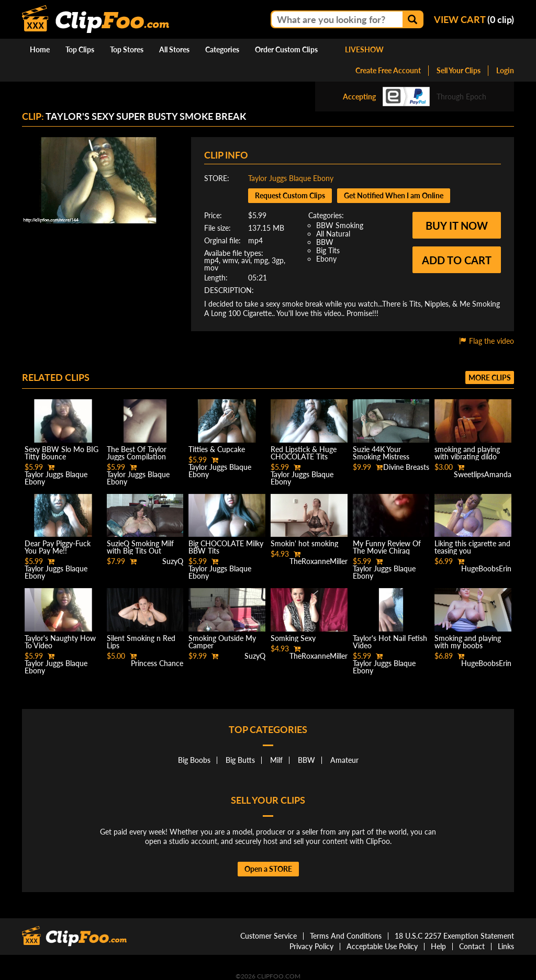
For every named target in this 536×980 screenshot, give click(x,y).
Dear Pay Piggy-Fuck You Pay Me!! (58, 547)
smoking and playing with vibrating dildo (467, 453)
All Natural (333, 234)
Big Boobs (194, 760)
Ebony (326, 259)
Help (438, 946)
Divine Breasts (406, 467)
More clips (490, 378)
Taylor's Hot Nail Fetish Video (390, 642)
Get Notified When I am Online (394, 195)
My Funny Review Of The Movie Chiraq (387, 547)
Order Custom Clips (286, 49)
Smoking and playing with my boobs (468, 642)
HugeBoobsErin (486, 568)
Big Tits (328, 250)
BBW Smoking (340, 225)
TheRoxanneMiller (319, 561)
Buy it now (457, 226)
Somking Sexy (293, 638)
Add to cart (457, 260)
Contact (472, 946)
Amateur (344, 760)
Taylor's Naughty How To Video (60, 642)
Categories (222, 49)
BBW (325, 242)
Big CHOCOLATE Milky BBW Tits (226, 547)
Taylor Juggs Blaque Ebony (291, 178)
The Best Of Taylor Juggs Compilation (137, 453)
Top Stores (127, 49)
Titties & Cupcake (217, 449)
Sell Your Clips (459, 70)
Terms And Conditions (346, 936)
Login (505, 70)
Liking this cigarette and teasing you (472, 547)
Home (40, 49)
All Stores (174, 49)
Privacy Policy (311, 946)
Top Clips (80, 49)
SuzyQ (173, 561)
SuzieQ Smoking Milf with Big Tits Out (140, 547)
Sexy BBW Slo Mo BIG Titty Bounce (62, 453)
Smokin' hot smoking (304, 543)
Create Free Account (388, 70)
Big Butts (240, 760)
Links (506, 946)
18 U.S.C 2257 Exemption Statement (454, 936)
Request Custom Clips (290, 195)
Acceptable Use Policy (382, 946)
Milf (276, 760)
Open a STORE (268, 869)
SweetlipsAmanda (483, 474)
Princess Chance (157, 663)
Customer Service (269, 936)
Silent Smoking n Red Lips (141, 642)
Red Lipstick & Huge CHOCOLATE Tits (304, 453)
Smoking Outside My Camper (222, 642)
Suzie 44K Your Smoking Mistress (381, 453)
